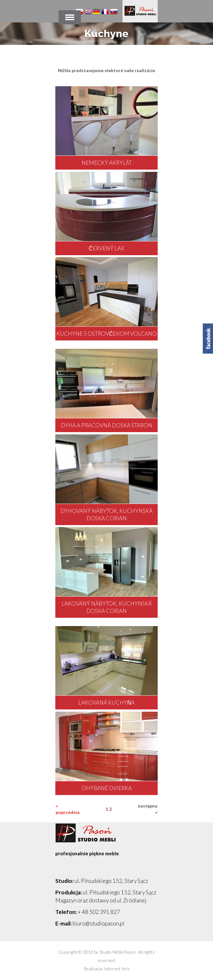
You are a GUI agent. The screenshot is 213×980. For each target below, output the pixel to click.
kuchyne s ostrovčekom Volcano (106, 334)
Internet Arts (117, 969)
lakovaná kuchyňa (106, 703)
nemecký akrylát (107, 163)
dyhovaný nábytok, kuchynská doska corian (106, 515)
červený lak (106, 248)
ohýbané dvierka (107, 788)
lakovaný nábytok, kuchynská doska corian (107, 607)
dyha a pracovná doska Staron (106, 425)
